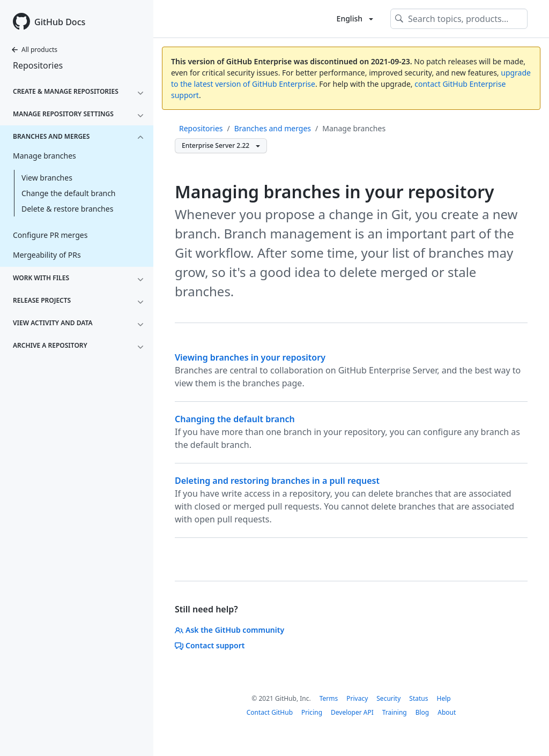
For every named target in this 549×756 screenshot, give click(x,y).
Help (443, 698)
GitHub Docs (60, 22)
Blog (422, 712)
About (447, 712)
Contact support (210, 645)
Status (418, 698)
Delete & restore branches (67, 209)
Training (395, 712)
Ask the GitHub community (229, 630)
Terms (329, 698)
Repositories (38, 65)
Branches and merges (273, 128)
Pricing (312, 712)
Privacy (357, 698)
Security (388, 698)
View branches (47, 178)
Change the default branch (69, 193)
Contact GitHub (270, 712)
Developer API (352, 712)
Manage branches (354, 128)
